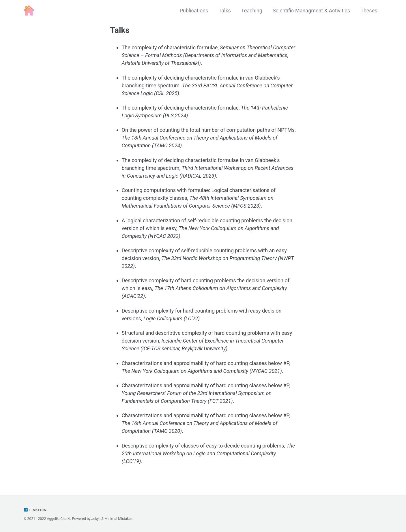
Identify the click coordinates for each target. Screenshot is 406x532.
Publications (194, 11)
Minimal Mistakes (118, 519)
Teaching (252, 11)
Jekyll (96, 519)
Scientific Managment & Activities (311, 11)
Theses (369, 11)
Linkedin (35, 510)
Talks (225, 11)
